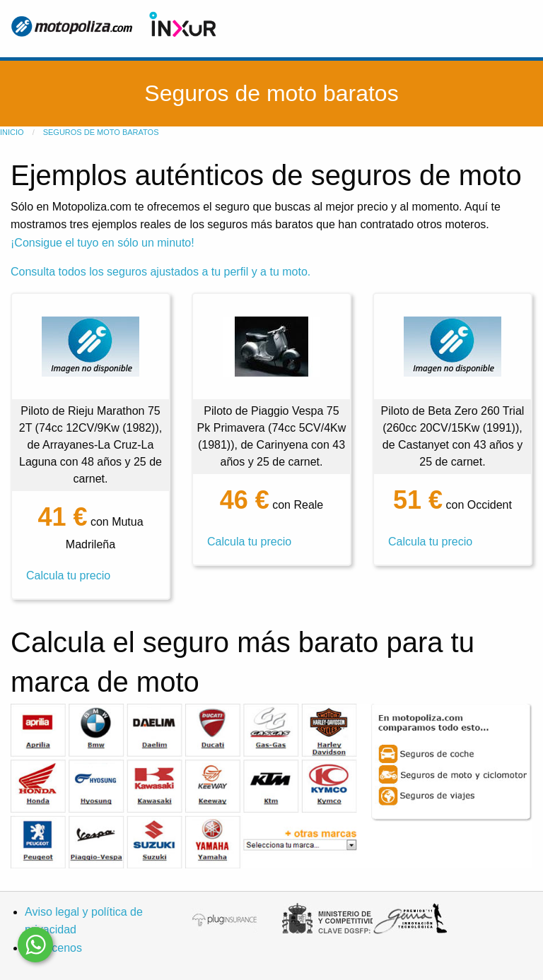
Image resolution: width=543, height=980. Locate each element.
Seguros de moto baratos (101, 132)
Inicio (12, 132)
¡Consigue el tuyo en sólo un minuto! (103, 243)
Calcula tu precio (68, 575)
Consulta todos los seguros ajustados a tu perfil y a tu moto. (160, 272)
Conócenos (53, 948)
